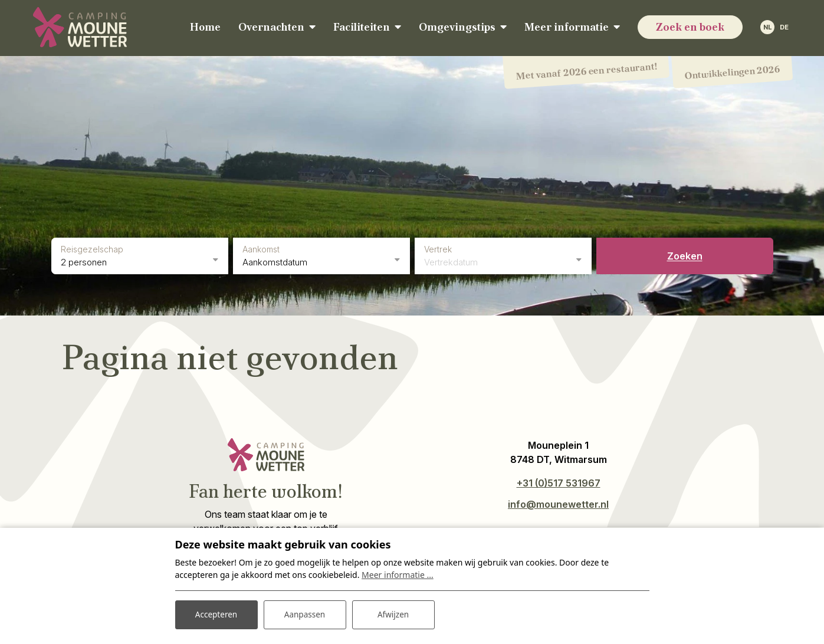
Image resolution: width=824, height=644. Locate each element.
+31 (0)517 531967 (559, 482)
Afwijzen (393, 614)
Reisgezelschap (92, 248)
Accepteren (216, 614)
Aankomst (261, 248)
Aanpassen (305, 614)
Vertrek (438, 248)
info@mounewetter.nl (558, 503)
